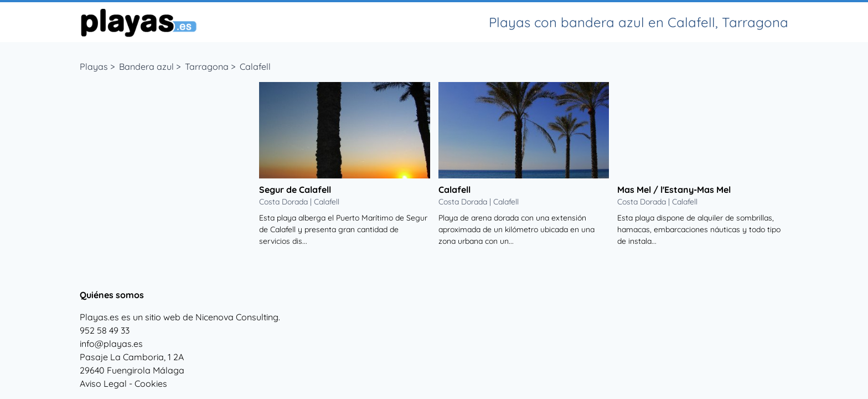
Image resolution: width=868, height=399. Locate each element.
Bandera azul (146, 66)
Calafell (255, 66)
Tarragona (207, 66)
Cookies (151, 383)
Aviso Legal (103, 383)
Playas (94, 66)
